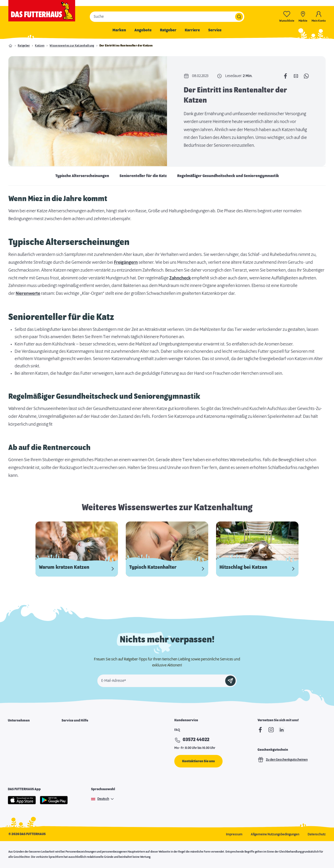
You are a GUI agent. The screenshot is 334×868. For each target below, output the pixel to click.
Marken (119, 30)
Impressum (234, 834)
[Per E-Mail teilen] (296, 76)
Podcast (67, 766)
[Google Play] (54, 800)
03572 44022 (196, 740)
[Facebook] (260, 730)
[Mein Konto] (319, 17)
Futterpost (69, 757)
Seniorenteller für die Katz (143, 176)
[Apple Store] (22, 800)
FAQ (177, 730)
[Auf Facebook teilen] (285, 76)
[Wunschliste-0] (287, 17)
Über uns (14, 731)
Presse (13, 766)
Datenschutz (317, 834)
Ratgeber (168, 30)
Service (215, 30)
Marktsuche (70, 731)
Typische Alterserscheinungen (82, 176)
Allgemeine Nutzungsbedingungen (275, 834)
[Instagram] (271, 730)
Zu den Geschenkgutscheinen (283, 760)
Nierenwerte (28, 294)
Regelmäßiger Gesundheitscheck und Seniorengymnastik (228, 176)
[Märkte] (303, 17)
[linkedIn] (282, 730)
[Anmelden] (230, 681)
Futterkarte (70, 740)
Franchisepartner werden (26, 748)
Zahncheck (180, 278)
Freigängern (126, 262)
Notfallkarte (70, 748)
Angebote (143, 30)
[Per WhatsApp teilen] (306, 76)
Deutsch (103, 799)
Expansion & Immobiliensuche (29, 757)
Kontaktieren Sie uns (198, 761)
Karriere (192, 30)
